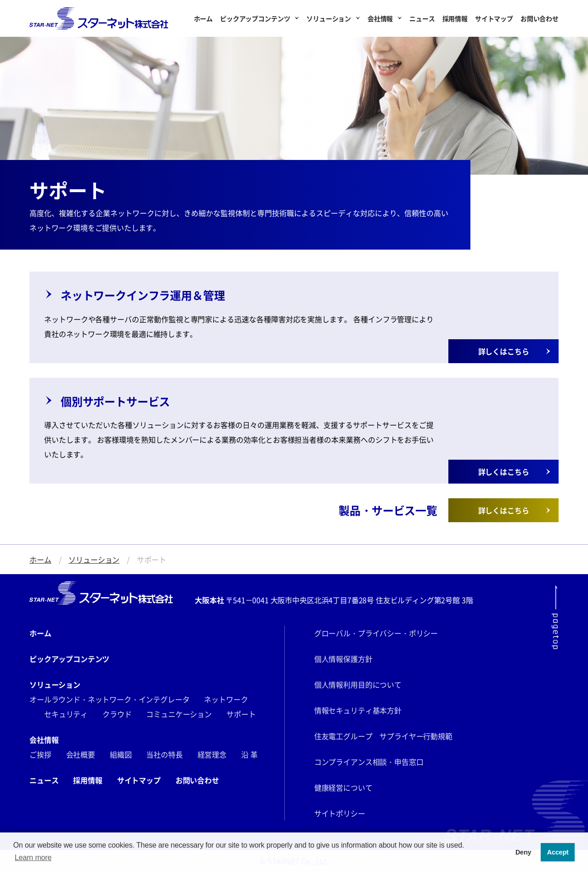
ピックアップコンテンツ (255, 18)
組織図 (121, 754)
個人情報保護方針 (343, 659)
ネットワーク (226, 699)
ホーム (204, 18)
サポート (241, 714)
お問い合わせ (540, 18)
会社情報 (380, 18)
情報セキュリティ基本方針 (358, 710)
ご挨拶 (40, 754)
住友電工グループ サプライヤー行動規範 (383, 736)
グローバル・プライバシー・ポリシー (376, 633)
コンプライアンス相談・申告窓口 (369, 762)
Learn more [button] (33, 858)
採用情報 (455, 18)
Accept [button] (558, 852)
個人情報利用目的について (358, 684)
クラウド (117, 714)
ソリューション (329, 18)
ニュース (422, 18)
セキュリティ (66, 714)
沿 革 (249, 754)
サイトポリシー (340, 813)
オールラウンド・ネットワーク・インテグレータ (109, 699)
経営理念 (212, 754)
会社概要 (81, 754)
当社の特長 (164, 754)
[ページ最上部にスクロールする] (555, 617)
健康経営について (343, 787)
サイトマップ (494, 18)
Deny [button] (523, 852)
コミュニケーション (179, 714)
